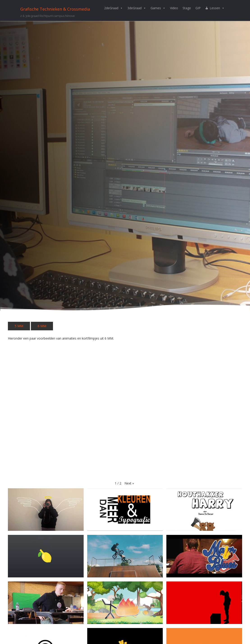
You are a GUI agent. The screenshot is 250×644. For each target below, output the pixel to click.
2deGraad (114, 8)
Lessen (217, 8)
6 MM (42, 326)
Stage (187, 8)
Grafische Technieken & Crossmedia (55, 9)
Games (158, 8)
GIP (198, 8)
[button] (129, 483)
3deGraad (137, 8)
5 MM (19, 326)
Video (174, 8)
